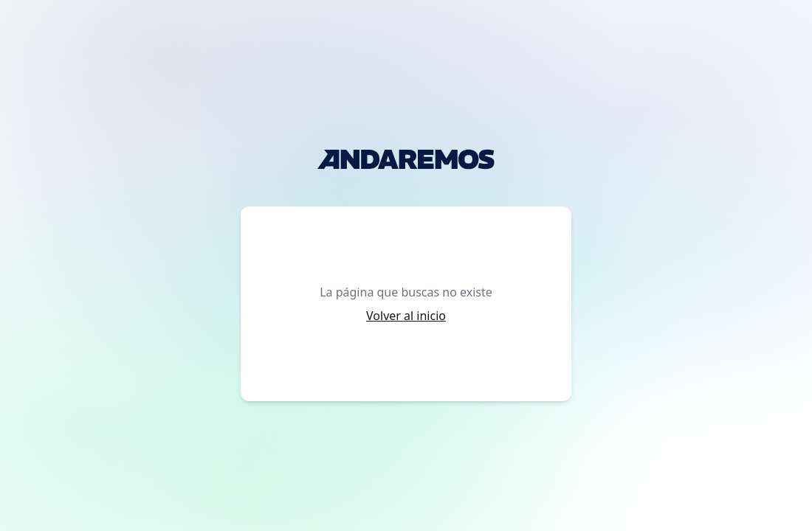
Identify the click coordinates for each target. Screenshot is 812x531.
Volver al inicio (406, 316)
